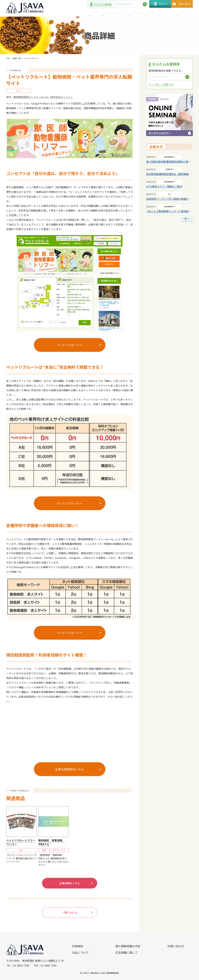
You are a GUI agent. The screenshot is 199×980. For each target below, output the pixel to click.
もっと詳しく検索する (161, 85)
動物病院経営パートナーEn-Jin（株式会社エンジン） (43, 97)
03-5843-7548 (21, 965)
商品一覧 (17, 58)
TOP (8, 58)
